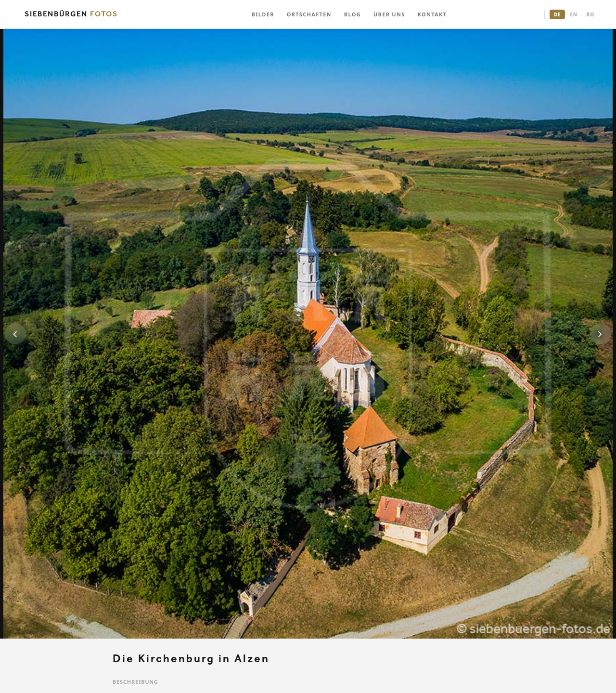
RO (590, 14)
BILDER (263, 14)
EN (573, 14)
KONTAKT (432, 14)
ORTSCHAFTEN (309, 14)
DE (557, 14)
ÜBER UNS (389, 14)
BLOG (353, 14)
